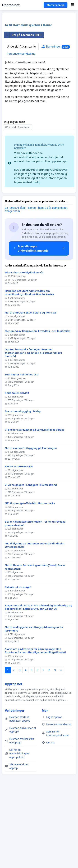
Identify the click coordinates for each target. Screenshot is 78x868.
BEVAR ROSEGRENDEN (19, 545)
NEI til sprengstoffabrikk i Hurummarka (30, 581)
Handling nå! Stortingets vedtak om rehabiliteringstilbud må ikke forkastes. (30, 371)
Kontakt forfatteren (18, 206)
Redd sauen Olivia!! (17, 471)
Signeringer (56, 125)
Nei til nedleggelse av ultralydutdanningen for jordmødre (34, 707)
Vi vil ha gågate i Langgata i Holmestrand (31, 563)
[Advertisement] (39, 57)
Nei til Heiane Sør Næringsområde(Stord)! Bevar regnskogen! (35, 645)
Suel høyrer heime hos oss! (22, 453)
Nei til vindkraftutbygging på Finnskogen (31, 526)
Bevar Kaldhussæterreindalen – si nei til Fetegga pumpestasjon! (35, 602)
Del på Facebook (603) (23, 113)
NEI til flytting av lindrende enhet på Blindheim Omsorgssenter (35, 623)
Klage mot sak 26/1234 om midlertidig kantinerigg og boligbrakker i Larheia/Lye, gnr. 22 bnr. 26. (38, 685)
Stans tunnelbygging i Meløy (23, 490)
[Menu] (72, 5)
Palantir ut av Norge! (18, 665)
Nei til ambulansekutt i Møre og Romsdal (31, 391)
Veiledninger (15, 789)
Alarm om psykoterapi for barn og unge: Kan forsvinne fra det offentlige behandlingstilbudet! (35, 729)
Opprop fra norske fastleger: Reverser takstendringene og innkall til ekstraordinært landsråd (33, 431)
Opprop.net (11, 5)
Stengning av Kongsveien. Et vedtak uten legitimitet (38, 409)
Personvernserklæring (21, 132)
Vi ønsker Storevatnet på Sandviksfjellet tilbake (35, 508)
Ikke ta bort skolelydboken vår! (24, 351)
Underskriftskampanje (21, 125)
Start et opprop (56, 5)
